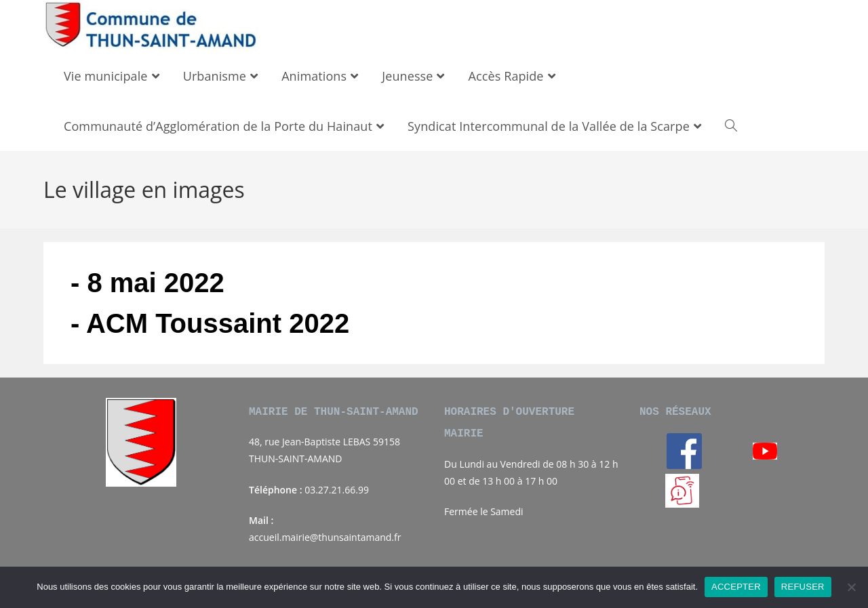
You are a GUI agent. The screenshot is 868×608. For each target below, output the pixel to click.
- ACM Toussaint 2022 (210, 323)
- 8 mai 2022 (147, 283)
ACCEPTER (736, 587)
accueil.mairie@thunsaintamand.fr (325, 537)
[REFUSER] (851, 587)
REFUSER (803, 587)
